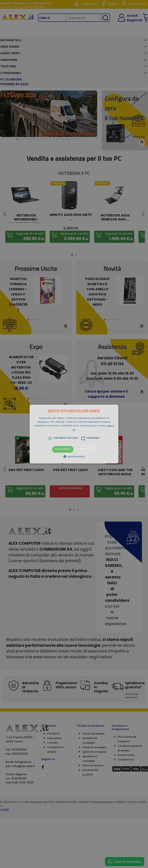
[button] (74, 434)
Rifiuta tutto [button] (86, 449)
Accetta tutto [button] (63, 449)
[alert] (74, 434)
